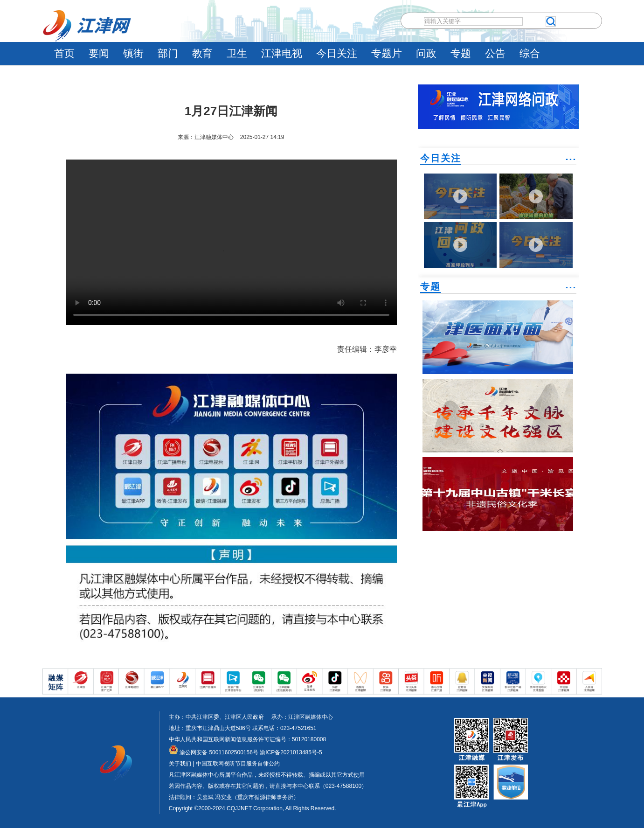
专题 (461, 53)
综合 (530, 53)
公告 (495, 53)
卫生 (237, 53)
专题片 (387, 53)
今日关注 (337, 53)
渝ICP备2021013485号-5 (290, 752)
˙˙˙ (571, 163)
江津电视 (282, 53)
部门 (168, 53)
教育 (202, 53)
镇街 (133, 53)
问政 (426, 53)
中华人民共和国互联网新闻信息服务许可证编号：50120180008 (247, 739)
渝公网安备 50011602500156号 (214, 752)
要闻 (99, 53)
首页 (64, 53)
